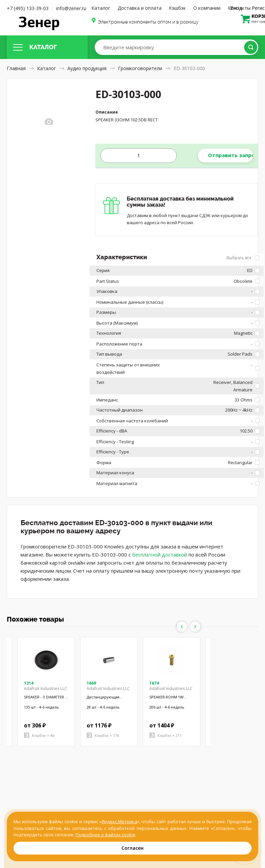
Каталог (101, 8)
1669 (91, 683)
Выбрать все (243, 258)
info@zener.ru (71, 8)
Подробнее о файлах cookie (105, 835)
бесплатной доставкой (160, 555)
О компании (207, 8)
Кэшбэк (177, 8)
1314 (29, 683)
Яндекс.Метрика (120, 821)
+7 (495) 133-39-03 (28, 8)
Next (195, 627)
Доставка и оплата (140, 8)
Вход (236, 8)
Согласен (132, 848)
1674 (154, 683)
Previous (182, 627)
